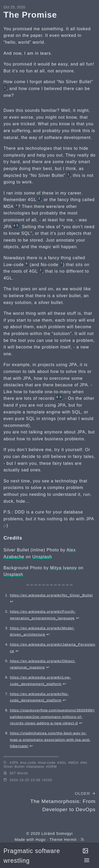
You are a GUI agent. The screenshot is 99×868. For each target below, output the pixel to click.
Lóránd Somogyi (57, 834)
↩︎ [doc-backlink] (12, 602)
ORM (52, 767)
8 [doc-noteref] (58, 397)
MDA (74, 763)
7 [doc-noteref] (62, 263)
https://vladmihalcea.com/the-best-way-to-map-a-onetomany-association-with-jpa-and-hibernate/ (50, 740)
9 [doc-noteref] (60, 397)
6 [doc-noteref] (27, 263)
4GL (63, 763)
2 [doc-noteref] (39, 198)
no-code (29, 763)
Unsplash (42, 557)
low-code (48, 763)
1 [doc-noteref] (5, 87)
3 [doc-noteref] (16, 205)
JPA (15, 763)
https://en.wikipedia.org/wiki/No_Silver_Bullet (51, 595)
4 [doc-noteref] (15, 226)
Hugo (41, 840)
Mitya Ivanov (63, 568)
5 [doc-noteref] (17, 226)
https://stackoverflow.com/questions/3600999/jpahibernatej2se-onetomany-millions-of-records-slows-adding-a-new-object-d (52, 717)
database (36, 767)
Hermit (70, 840)
